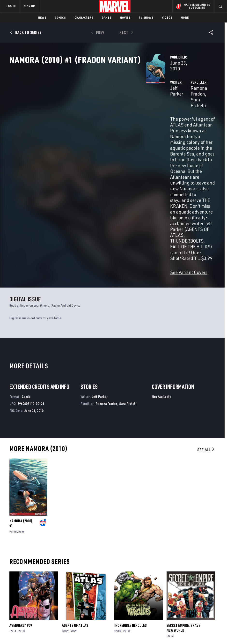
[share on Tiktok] (179, 607)
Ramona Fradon (159, 103)
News (42, 18)
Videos (167, 18)
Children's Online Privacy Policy (141, 630)
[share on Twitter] (189, 586)
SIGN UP (29, 6)
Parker (13, 431)
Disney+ (84, 581)
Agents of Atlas (75, 525)
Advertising (87, 574)
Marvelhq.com (89, 588)
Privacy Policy (34, 630)
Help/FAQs (50, 585)
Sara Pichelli (190, 103)
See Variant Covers (93, 172)
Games (106, 18)
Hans (21, 431)
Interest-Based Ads (209, 630)
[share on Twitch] (210, 596)
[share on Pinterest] (199, 596)
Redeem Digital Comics (83, 599)
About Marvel (47, 576)
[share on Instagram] (199, 586)
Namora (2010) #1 (21, 423)
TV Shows (146, 18)
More (185, 18)
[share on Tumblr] (210, 586)
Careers (48, 592)
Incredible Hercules (130, 525)
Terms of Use (12, 630)
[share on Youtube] (179, 596)
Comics (60, 18)
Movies (125, 18)
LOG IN (11, 6)
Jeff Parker (85, 103)
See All (206, 349)
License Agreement (179, 630)
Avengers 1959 (21, 525)
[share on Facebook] (179, 586)
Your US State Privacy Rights (66, 630)
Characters (84, 18)
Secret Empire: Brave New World (183, 527)
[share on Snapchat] (189, 596)
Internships (52, 599)
